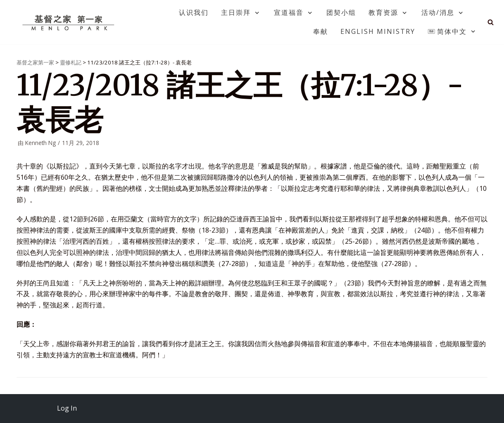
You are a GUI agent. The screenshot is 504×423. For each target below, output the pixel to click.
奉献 (321, 31)
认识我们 (194, 12)
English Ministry (378, 31)
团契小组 (341, 12)
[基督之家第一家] (69, 22)
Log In (67, 408)
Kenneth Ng (40, 143)
